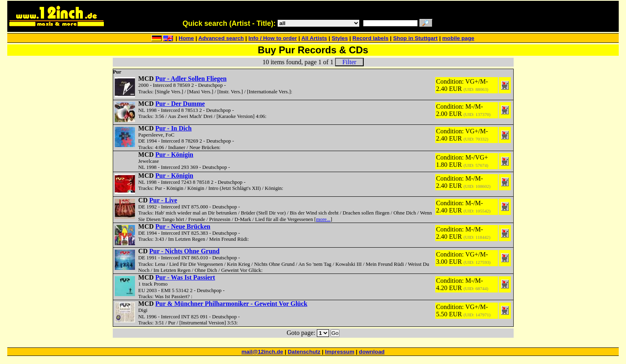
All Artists (314, 38)
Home (186, 38)
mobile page (458, 38)
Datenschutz (304, 352)
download (372, 352)
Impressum (340, 352)
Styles (340, 38)
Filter (349, 62)
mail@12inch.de (262, 352)
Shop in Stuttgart (415, 38)
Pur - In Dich (173, 128)
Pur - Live (163, 200)
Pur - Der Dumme (180, 104)
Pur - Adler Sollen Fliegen (191, 79)
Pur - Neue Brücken (183, 226)
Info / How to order (273, 38)
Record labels (370, 38)
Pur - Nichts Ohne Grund (184, 251)
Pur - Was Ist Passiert (185, 277)
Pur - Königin (174, 155)
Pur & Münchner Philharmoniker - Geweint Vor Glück (231, 304)
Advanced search (221, 38)
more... (323, 219)
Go (335, 333)
